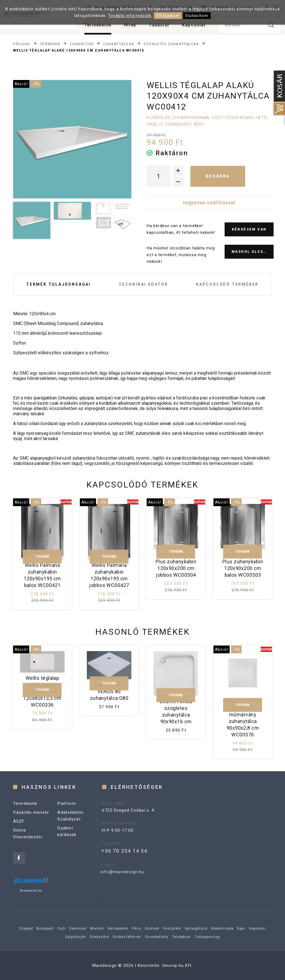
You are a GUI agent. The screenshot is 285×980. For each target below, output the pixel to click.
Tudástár (159, 25)
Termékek (50, 44)
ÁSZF (19, 827)
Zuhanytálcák (119, 44)
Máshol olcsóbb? (253, 252)
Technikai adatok (143, 284)
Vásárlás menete (31, 818)
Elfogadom (168, 16)
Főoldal (22, 44)
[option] (72, 139)
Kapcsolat (194, 25)
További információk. (130, 16)
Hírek (130, 25)
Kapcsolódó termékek (227, 284)
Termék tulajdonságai (58, 284)
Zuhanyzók (82, 44)
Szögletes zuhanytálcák (171, 44)
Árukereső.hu (31, 891)
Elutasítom (197, 16)
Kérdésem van (249, 229)
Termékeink (98, 25)
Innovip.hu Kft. (178, 966)
